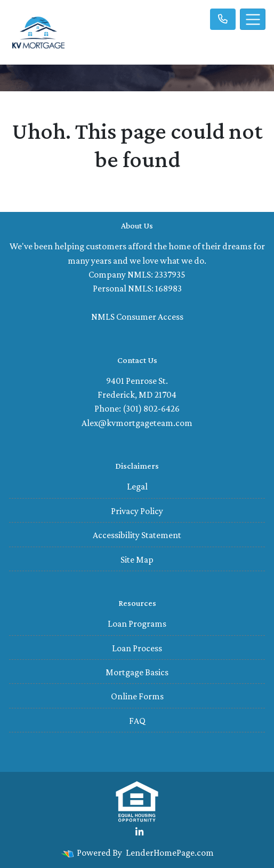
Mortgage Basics (137, 672)
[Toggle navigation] (253, 19)
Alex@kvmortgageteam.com (137, 423)
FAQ (137, 721)
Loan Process (137, 648)
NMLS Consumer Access (137, 317)
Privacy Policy (137, 511)
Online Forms (137, 696)
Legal (137, 486)
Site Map (137, 559)
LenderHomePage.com (170, 853)
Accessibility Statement (137, 535)
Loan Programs (137, 624)
